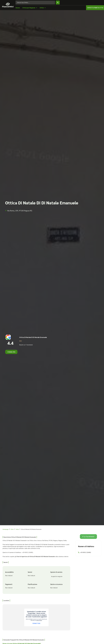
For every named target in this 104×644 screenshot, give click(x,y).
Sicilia (17, 529)
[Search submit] (58, 3)
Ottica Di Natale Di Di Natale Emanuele (33, 337)
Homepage (6, 529)
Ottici (12, 529)
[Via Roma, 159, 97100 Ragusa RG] (36, 617)
